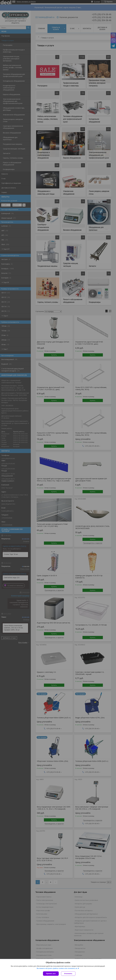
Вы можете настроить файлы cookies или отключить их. (57, 968)
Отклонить (68, 974)
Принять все (51, 974)
